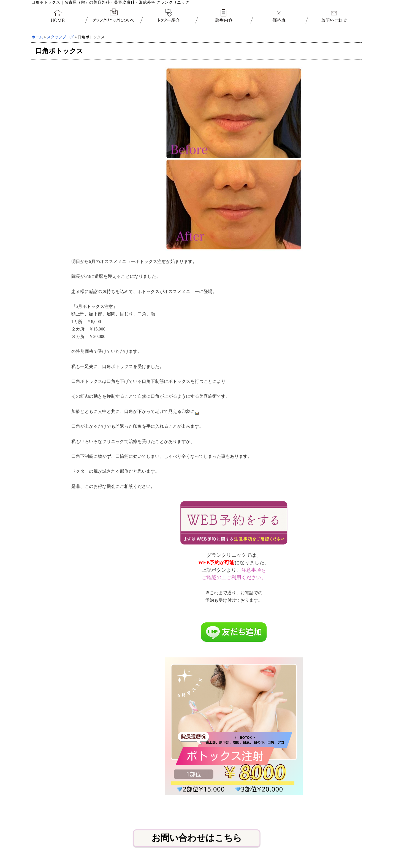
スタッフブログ (60, 37)
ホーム (37, 37)
